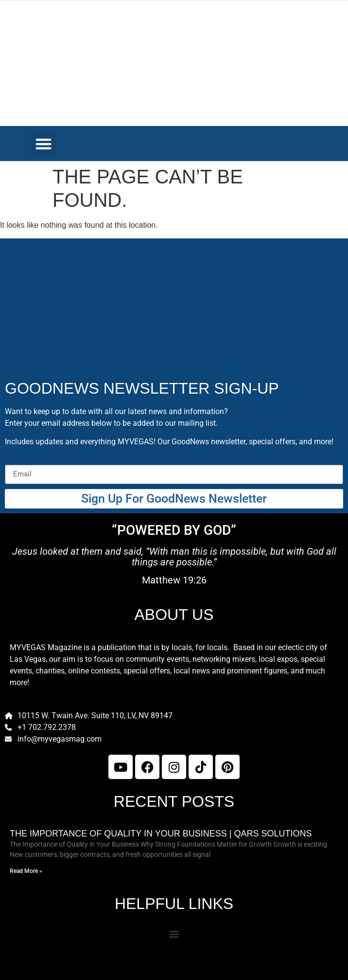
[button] (43, 144)
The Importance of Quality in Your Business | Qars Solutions (161, 834)
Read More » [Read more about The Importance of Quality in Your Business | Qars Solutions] (26, 871)
